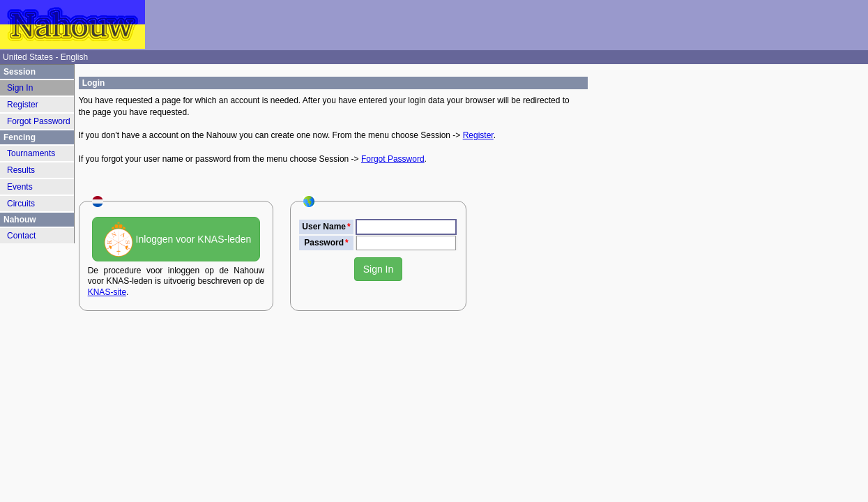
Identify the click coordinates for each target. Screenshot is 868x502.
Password (324, 243)
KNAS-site (107, 292)
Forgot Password (393, 159)
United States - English (45, 57)
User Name (324, 227)
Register (478, 135)
